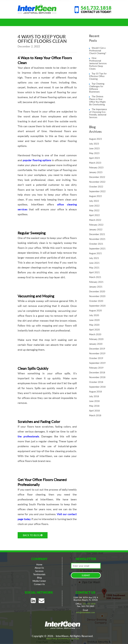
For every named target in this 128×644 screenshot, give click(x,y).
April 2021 (94, 272)
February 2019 (96, 368)
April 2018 (94, 411)
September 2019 (97, 363)
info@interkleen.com (86, 612)
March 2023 (95, 163)
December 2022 (97, 177)
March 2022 (95, 220)
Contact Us (39, 584)
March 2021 (95, 277)
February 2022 (96, 225)
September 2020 (97, 306)
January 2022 (96, 229)
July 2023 (94, 144)
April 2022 (94, 215)
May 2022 (94, 210)
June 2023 (94, 148)
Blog (39, 578)
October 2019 (96, 358)
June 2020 (94, 320)
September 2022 (97, 191)
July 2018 (94, 396)
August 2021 (95, 253)
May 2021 (94, 268)
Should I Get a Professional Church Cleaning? (98, 51)
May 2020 (94, 325)
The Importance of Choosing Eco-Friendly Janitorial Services (98, 113)
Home (39, 564)
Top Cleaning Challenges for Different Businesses (97, 88)
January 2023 (96, 172)
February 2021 (96, 282)
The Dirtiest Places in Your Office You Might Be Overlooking (97, 100)
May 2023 (94, 153)
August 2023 (95, 139)
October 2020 (96, 301)
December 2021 (97, 234)
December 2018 (97, 372)
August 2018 (95, 391)
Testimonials (39, 574)
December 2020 (97, 291)
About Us (39, 568)
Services (39, 571)
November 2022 (97, 182)
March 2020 (95, 334)
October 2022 (96, 187)
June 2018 (94, 401)
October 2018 (96, 382)
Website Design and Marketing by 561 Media (63, 639)
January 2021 (96, 287)
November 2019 (97, 353)
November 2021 (97, 239)
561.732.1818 (96, 8)
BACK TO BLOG (33, 535)
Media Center (39, 581)
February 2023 (96, 167)
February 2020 (96, 339)
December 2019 (97, 349)
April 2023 (94, 158)
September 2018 (97, 387)
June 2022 (94, 206)
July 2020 (94, 315)
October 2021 (96, 244)
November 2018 (97, 377)
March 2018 (95, 415)
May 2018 (94, 406)
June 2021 (94, 263)
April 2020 (94, 330)
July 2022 (94, 201)
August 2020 (95, 310)
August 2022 (95, 196)
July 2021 (94, 258)
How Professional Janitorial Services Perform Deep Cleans (98, 63)
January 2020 (96, 344)
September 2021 (97, 248)
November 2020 (97, 296)
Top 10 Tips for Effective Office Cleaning (98, 76)
